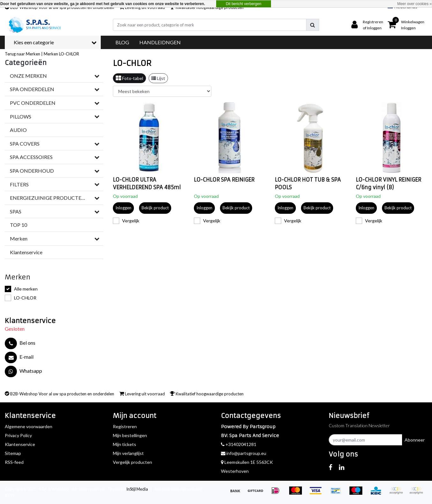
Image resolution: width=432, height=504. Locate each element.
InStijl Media (137, 489)
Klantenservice (20, 444)
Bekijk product (155, 208)
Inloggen (123, 208)
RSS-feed (14, 462)
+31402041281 (239, 444)
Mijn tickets (124, 444)
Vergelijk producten (132, 462)
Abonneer (415, 440)
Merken (51, 54)
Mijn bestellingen (130, 435)
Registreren (125, 426)
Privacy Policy (18, 435)
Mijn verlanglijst (128, 453)
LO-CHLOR (69, 54)
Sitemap (13, 453)
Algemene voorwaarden (29, 426)
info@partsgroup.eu (244, 453)
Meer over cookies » (414, 4)
